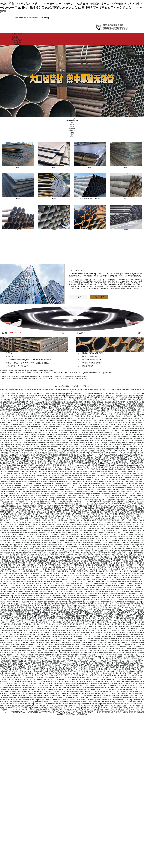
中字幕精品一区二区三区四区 (107, 430)
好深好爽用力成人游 (118, 628)
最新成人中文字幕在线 (59, 706)
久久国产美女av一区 (87, 477)
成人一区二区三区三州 (44, 579)
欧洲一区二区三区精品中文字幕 (72, 679)
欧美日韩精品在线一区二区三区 (18, 439)
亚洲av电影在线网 (136, 433)
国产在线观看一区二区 (115, 575)
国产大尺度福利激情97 (88, 400)
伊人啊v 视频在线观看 (121, 396)
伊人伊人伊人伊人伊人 (79, 465)
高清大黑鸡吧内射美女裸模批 (50, 447)
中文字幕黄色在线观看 (104, 628)
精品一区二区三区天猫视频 (105, 498)
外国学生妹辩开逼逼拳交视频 (66, 602)
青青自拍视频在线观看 (72, 704)
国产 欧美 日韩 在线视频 (129, 520)
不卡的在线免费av (18, 435)
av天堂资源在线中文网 (113, 479)
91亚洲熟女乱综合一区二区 (66, 481)
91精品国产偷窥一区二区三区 (94, 418)
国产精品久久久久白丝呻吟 (15, 524)
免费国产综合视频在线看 (121, 685)
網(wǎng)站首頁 (17, 34)
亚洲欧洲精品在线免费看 (73, 687)
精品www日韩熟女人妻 (112, 408)
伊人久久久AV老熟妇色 (12, 461)
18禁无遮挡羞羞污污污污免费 (134, 502)
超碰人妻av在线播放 (104, 402)
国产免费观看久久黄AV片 (125, 459)
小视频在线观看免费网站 (57, 514)
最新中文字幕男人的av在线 (69, 530)
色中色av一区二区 (90, 514)
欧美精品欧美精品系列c (19, 424)
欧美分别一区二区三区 (131, 710)
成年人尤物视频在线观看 (57, 400)
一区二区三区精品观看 (23, 539)
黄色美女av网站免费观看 (126, 641)
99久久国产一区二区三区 (38, 451)
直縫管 (72, 127)
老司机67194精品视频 (76, 610)
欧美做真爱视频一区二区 (94, 537)
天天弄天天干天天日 (119, 588)
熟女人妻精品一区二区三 (99, 412)
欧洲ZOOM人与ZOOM (56, 543)
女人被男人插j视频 (24, 451)
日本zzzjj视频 (32, 547)
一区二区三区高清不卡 (105, 588)
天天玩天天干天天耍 (40, 477)
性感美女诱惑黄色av (82, 443)
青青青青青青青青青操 (80, 473)
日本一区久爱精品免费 (70, 398)
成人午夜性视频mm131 (96, 416)
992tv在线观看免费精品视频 (9, 608)
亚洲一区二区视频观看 (96, 453)
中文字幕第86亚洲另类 (17, 522)
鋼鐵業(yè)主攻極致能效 (89, 356)
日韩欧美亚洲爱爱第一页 (69, 410)
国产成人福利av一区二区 (94, 655)
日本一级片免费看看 (94, 465)
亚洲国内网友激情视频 (57, 404)
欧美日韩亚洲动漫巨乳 (92, 596)
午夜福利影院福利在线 (107, 406)
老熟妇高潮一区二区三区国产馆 (89, 424)
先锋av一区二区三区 (33, 457)
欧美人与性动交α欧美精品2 (105, 667)
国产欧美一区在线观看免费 (43, 479)
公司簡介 (15, 36)
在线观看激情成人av (126, 473)
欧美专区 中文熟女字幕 (14, 496)
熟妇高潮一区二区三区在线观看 (37, 685)
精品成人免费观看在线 (57, 483)
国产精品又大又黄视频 (119, 471)
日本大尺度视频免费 (137, 469)
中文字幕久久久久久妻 (28, 622)
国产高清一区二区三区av (31, 557)
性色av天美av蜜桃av (103, 514)
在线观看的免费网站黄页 (122, 504)
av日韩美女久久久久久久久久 (121, 675)
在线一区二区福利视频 (135, 606)
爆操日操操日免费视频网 (87, 396)
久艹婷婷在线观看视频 (115, 410)
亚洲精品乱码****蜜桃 (12, 414)
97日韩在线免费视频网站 (73, 628)
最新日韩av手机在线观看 (75, 594)
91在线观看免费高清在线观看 (42, 600)
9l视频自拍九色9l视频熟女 (130, 581)
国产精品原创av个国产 (20, 547)
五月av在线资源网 (116, 545)
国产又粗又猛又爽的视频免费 (131, 441)
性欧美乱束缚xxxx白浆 (86, 483)
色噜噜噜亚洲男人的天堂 (55, 451)
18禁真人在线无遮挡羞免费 (87, 475)
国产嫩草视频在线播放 (10, 451)
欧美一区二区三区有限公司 (108, 708)
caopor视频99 (69, 394)
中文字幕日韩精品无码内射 (94, 573)
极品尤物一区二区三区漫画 (94, 624)
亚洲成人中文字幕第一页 (63, 467)
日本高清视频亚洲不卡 (8, 502)
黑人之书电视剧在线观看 (97, 443)
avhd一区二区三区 (20, 510)
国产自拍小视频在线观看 (110, 439)
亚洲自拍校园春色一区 (11, 506)
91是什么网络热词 (72, 420)
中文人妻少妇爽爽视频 (33, 486)
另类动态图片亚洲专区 (102, 706)
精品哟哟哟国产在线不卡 (92, 406)
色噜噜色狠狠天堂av (125, 698)
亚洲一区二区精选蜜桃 (92, 698)
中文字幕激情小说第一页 (76, 512)
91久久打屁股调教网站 (46, 569)
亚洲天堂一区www (134, 506)
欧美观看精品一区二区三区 (42, 490)
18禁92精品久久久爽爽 (90, 679)
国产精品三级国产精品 (107, 626)
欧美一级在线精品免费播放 (123, 490)
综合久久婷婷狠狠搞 (48, 565)
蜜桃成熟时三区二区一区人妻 (34, 522)
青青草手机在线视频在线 (125, 573)
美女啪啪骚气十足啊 (110, 510)
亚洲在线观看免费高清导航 (31, 561)
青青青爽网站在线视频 (87, 567)
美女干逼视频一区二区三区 (69, 675)
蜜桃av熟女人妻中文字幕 (40, 514)
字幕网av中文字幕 (66, 441)
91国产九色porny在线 (32, 435)
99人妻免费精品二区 (24, 488)
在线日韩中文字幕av (73, 653)
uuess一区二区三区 (121, 702)
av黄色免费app (39, 459)
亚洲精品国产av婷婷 (58, 539)
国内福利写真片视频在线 (62, 598)
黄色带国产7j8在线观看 (34, 475)
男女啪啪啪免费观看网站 (83, 710)
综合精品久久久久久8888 (101, 496)
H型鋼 (72, 133)
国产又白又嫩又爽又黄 (102, 404)
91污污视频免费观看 (75, 571)
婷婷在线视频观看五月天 (28, 461)
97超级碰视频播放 (60, 422)
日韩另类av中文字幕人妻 (68, 486)
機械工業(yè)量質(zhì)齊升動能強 (92, 353)
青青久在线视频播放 (103, 449)
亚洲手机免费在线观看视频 (25, 459)
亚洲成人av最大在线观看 (63, 537)
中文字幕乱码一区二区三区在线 (84, 502)
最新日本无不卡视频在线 (55, 449)
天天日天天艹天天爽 (95, 561)
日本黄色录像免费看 (110, 418)
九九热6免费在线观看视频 (55, 506)
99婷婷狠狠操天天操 (82, 459)
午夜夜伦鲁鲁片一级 (106, 424)
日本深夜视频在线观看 (72, 430)
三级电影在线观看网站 (8, 394)
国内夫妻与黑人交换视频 (56, 430)
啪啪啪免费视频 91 (57, 426)
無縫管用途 (10, 356)
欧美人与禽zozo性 (122, 696)
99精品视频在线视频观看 (27, 590)
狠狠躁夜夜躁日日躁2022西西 (126, 465)
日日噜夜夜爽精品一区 (20, 410)
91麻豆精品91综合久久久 (129, 422)
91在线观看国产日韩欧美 (72, 506)
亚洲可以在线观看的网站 (62, 433)
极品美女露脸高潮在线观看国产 (41, 428)
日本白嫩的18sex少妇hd (99, 437)
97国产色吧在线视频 (51, 518)
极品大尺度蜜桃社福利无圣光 (25, 559)
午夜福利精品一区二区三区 (72, 488)
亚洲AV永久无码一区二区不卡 (26, 465)
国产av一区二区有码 (18, 422)
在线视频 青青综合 (116, 420)
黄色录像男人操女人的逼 (64, 445)
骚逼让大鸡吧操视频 (37, 551)
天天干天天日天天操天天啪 (131, 394)
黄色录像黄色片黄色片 (108, 433)
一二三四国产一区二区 (101, 457)
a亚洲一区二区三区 (12, 700)
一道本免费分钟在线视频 (62, 557)
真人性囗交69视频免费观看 (18, 661)
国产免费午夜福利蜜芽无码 (67, 437)
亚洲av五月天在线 (60, 677)
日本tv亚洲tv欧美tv (7, 618)
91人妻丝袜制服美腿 (10, 449)
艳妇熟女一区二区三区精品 (109, 698)
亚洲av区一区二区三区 (11, 575)
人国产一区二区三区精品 (74, 516)
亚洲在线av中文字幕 (34, 620)
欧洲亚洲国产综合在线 (100, 616)
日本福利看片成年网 (43, 500)
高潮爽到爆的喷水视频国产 (41, 404)
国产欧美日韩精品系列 (46, 598)
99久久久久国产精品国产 (119, 500)
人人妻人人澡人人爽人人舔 (51, 424)
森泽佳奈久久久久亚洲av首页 (14, 671)
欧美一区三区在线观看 (61, 563)
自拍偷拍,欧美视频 (48, 453)
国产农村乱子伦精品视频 (58, 653)
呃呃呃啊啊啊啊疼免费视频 (132, 516)
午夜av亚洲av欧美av (83, 412)
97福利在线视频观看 (14, 696)
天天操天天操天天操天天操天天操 (13, 638)
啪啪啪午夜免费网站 (72, 490)
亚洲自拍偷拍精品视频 (26, 490)
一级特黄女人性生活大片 (21, 473)
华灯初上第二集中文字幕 (87, 449)
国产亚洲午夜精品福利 (33, 516)
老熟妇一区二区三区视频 (122, 645)
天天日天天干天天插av (59, 428)
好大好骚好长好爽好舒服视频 (31, 471)
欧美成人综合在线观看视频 (95, 408)
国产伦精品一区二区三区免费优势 (34, 669)
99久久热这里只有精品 (24, 581)
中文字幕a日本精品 (130, 649)
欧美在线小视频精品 (63, 455)
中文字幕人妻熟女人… (105, 663)
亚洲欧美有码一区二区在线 (62, 547)
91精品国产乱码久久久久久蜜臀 (22, 534)
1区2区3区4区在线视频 (102, 502)
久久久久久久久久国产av (33, 408)
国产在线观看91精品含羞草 (69, 671)
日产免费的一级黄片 (78, 439)
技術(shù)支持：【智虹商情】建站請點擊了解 (71, 379)
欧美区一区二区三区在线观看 (51, 585)
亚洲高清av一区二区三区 (85, 410)
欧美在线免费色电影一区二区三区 (120, 700)
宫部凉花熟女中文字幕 (81, 416)
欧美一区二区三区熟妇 (81, 661)
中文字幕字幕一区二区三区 (32, 585)
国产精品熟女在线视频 (41, 702)
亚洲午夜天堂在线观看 (66, 494)
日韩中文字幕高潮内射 (103, 506)
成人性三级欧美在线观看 (86, 530)
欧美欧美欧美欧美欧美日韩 (61, 600)
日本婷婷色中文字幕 (70, 545)
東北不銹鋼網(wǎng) (14, 376)
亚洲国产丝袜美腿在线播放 (81, 441)
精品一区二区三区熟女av (56, 687)
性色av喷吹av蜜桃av (31, 569)
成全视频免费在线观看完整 (111, 422)
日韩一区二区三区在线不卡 (17, 516)
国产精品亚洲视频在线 (131, 557)
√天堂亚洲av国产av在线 (43, 634)
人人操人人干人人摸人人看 (98, 661)
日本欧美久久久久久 (63, 573)
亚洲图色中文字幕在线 (7, 428)
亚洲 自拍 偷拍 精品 (53, 441)
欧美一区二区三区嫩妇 (27, 610)
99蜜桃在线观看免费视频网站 (129, 428)
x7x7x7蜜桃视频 (53, 473)
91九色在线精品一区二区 (29, 602)
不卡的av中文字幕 (113, 412)
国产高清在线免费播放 (123, 626)
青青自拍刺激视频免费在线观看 (118, 483)
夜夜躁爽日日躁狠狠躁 (113, 445)
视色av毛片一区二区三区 (47, 643)
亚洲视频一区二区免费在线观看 (77, 428)
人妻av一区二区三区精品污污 (88, 469)
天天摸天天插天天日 (130, 539)
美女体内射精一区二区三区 (124, 565)
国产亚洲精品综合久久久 (24, 555)
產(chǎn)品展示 (17, 40)
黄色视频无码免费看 (26, 567)
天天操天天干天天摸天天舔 (75, 624)
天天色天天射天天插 (47, 422)
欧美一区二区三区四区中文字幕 (21, 508)
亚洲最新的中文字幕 (109, 561)
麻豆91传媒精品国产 (59, 420)
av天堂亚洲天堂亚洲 (122, 414)
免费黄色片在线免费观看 (68, 604)
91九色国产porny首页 (108, 463)
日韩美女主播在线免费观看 (118, 594)
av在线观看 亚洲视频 (9, 469)
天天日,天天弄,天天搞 (123, 537)
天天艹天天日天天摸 (107, 634)
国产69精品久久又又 (78, 500)
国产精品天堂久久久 (68, 459)
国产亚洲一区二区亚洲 (73, 553)
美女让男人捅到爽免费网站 (55, 394)
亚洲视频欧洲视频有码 (71, 543)
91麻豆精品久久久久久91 (122, 469)
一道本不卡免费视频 (63, 659)
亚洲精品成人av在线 (111, 447)
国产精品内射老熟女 (37, 502)
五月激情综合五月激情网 (57, 553)
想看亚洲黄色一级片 (58, 490)
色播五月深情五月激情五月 (119, 449)
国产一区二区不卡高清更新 (82, 551)
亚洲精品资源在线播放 (8, 504)
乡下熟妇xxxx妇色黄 (18, 569)
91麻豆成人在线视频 (42, 512)
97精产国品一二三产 (80, 394)
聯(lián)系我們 (16, 44)
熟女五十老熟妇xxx (11, 530)
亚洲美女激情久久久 (13, 512)
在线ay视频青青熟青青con (61, 532)
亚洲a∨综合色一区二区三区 (84, 481)
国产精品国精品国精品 (39, 636)
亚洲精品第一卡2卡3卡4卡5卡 (73, 590)
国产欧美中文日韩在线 (108, 414)
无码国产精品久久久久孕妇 (113, 394)
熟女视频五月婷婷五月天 (48, 612)
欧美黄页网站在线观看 (47, 537)
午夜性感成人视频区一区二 (37, 618)
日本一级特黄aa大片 (28, 696)
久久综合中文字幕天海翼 (80, 518)
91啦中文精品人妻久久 (125, 416)
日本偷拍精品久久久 (34, 467)
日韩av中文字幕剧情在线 (27, 526)
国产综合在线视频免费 (39, 675)
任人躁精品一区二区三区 (74, 657)
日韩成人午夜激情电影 (124, 467)
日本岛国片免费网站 (101, 575)
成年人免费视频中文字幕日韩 (43, 563)
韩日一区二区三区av (69, 577)
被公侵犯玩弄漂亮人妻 (134, 488)
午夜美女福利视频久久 (61, 498)
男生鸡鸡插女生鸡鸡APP (132, 526)
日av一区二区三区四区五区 (58, 463)
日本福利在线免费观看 (13, 602)
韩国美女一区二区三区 (81, 561)
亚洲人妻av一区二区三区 (72, 426)
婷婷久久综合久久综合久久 (87, 398)
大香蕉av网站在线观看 (25, 514)
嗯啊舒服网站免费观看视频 (134, 616)
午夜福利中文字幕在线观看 (108, 553)
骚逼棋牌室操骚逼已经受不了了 (132, 608)
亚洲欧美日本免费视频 (88, 506)
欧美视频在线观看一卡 (13, 418)
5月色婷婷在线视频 (98, 710)
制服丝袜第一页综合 (100, 435)
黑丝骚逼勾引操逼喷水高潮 (70, 424)
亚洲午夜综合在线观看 (86, 435)
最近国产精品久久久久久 (49, 620)
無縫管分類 (10, 353)
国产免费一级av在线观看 (71, 685)
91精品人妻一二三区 (40, 412)
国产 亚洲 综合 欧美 (25, 675)
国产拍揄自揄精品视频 (16, 481)
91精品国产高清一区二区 (12, 416)
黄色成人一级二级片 (101, 410)
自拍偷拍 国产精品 (10, 606)
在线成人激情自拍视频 (97, 532)
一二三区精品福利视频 (78, 433)
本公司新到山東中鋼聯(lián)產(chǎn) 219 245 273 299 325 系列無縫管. (29, 360)
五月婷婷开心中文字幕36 (31, 496)
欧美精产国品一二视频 (124, 553)
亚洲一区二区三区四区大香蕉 (45, 526)
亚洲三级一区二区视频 (40, 687)
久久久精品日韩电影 (135, 496)
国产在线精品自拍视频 (129, 653)
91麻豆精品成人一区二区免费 (22, 483)
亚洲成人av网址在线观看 (30, 643)
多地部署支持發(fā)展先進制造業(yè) (93, 363)
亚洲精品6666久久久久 (125, 455)
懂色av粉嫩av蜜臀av (14, 445)
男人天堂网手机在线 (65, 473)
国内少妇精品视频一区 (63, 439)
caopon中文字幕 (133, 398)
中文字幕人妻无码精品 (87, 647)
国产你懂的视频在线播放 (76, 698)
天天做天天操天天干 (109, 604)
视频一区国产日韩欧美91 (65, 661)
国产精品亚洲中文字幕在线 (23, 553)
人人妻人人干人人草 (61, 541)
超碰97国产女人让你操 (75, 541)
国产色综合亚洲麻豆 (128, 443)
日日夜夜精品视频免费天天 (88, 430)
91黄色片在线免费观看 (110, 624)
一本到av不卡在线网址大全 (41, 508)
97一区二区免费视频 (40, 398)
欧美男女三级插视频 (35, 453)
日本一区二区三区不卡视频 (107, 461)
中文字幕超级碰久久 (120, 606)
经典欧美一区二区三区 (87, 404)
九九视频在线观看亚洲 (136, 634)
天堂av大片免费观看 (51, 528)
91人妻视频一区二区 (68, 510)
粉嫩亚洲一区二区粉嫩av (68, 524)
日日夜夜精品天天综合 (85, 608)
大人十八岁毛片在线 (133, 486)
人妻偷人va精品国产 (66, 638)
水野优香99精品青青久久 (72, 451)
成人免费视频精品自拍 (36, 518)
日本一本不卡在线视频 (26, 441)
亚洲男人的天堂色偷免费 (30, 492)
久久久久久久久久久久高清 (105, 398)
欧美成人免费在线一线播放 (27, 594)
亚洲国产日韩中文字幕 (89, 628)
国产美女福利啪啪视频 (14, 437)
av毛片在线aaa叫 (72, 508)
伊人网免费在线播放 (9, 620)
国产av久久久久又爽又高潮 (103, 559)
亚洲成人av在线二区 (126, 435)
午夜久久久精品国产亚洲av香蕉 (119, 592)
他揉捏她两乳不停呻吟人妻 (120, 402)
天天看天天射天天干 (118, 567)
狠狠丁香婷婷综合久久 (123, 463)
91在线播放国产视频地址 (19, 645)
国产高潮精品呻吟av (37, 614)
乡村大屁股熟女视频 (110, 573)
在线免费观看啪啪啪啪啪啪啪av (104, 614)
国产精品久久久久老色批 (117, 481)
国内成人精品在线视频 (48, 416)
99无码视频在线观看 (108, 657)
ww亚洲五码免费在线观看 (68, 457)
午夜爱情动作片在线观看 (55, 636)
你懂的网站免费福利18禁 (39, 449)
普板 (72, 135)
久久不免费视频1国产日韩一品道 (60, 406)
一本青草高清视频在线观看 (38, 504)
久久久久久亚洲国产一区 (27, 659)
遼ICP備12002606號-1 (47, 379)
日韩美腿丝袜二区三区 (117, 404)
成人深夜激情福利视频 (21, 518)
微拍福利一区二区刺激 (27, 396)
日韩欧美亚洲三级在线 (105, 671)
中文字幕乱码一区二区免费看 (16, 655)
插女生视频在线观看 (124, 612)
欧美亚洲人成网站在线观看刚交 (11, 471)
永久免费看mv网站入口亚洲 (96, 428)
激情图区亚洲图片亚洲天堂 (46, 626)
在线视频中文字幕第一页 (85, 457)
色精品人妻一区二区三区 (11, 590)
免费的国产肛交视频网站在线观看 (89, 414)
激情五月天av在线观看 (41, 414)
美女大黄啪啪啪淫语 (118, 524)
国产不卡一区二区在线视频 (9, 398)
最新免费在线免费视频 (81, 494)
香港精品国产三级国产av (104, 539)
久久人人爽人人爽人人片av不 (15, 408)
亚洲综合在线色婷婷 (26, 506)
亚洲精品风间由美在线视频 (77, 563)
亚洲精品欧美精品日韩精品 (50, 408)
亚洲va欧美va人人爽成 (122, 579)
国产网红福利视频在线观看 (126, 510)
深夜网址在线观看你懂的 (123, 406)
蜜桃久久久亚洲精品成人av (42, 567)
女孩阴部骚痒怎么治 (102, 647)
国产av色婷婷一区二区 (23, 502)
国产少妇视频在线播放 (42, 559)
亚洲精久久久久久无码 (54, 577)
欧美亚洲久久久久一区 (47, 496)
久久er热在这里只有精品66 (24, 477)
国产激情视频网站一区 (44, 420)
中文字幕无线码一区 (111, 416)
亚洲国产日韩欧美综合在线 (11, 634)
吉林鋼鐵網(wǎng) (36, 376)
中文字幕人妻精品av (107, 645)
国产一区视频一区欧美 (99, 581)
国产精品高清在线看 (9, 426)
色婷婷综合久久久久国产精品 (52, 510)
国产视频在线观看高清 (68, 520)
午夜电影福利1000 (117, 516)
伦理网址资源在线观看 (133, 549)
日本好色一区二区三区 (111, 453)
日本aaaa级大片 (82, 604)
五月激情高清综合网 (7, 665)
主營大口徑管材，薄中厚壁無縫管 (17, 366)
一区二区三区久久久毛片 (114, 451)
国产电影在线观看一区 (51, 494)
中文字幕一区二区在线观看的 (105, 571)
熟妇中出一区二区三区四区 (99, 651)
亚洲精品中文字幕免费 (95, 585)
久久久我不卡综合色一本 (108, 467)
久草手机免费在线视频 (32, 422)
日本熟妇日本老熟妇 (72, 483)
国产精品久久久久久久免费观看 (78, 453)
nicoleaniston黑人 (50, 551)
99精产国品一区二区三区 (42, 426)
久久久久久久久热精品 (70, 667)
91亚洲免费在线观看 (110, 455)
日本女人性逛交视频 (17, 447)
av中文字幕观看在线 (45, 588)
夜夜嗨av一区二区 (122, 561)
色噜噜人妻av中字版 (53, 604)
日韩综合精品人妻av (104, 679)
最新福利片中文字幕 (68, 443)
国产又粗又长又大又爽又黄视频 (24, 549)
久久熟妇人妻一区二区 (107, 596)
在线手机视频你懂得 (61, 453)
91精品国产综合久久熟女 (69, 669)
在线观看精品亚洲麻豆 (40, 555)
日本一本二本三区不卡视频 (48, 435)
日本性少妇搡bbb (134, 547)
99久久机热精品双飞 (123, 518)
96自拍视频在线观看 (123, 618)
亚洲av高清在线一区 (48, 467)
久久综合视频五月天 (137, 512)
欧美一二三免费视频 (121, 398)
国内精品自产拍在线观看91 (97, 643)
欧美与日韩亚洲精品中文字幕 (47, 481)
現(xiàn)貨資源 (17, 42)
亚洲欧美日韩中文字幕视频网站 (68, 435)
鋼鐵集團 (58, 376)
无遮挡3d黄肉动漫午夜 (36, 528)
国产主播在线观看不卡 (55, 418)
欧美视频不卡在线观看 (113, 443)
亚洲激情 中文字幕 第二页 (17, 457)
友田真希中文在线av (55, 606)
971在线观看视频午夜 (109, 696)
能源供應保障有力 (87, 366)
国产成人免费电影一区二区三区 (12, 669)
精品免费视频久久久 (106, 547)
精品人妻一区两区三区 (103, 400)
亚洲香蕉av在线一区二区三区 (30, 416)
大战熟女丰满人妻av (86, 549)
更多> (64, 333)
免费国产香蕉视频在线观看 (57, 694)
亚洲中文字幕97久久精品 (104, 475)
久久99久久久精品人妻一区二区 (108, 600)
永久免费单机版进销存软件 (105, 669)
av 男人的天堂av (71, 575)
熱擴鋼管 (72, 131)
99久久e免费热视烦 (52, 710)
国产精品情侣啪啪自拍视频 (35, 655)
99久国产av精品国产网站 (108, 692)
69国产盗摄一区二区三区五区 (63, 471)
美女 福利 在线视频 (24, 449)
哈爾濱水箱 (25, 376)
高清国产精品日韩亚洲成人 (104, 396)
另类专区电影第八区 (24, 406)
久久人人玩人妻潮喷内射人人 (125, 555)
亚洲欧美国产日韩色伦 (70, 645)
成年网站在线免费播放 (54, 443)
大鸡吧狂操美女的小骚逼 (53, 459)
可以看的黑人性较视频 (81, 565)
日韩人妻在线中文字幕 (21, 665)
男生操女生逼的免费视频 (96, 394)
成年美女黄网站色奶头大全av (31, 445)
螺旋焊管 (72, 129)
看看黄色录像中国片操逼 (60, 634)
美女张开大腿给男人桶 (120, 620)
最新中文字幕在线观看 (34, 651)
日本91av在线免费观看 (134, 400)
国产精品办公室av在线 (125, 585)
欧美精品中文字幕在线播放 (133, 508)
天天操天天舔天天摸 (128, 437)
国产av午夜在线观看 (55, 469)
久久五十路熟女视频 (137, 426)
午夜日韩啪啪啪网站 (53, 675)
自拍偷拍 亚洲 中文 (11, 594)
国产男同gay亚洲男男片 (16, 545)
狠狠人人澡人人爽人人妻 (16, 565)
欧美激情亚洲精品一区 (88, 488)
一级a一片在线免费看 (40, 534)
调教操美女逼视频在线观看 (13, 537)
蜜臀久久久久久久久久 (106, 504)
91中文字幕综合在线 (83, 486)
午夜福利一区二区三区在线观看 (109, 665)
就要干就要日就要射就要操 (88, 402)
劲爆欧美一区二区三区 (80, 643)
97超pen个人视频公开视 (121, 426)
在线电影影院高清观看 (130, 545)
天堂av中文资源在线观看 (14, 626)
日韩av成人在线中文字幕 (58, 665)
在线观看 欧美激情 (9, 477)
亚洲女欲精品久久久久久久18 (70, 673)
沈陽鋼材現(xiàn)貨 (81, 376)
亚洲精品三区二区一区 (119, 400)
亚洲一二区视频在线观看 (102, 420)
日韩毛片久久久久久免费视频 (89, 490)
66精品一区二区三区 (78, 537)
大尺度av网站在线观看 (116, 694)
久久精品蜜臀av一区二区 (24, 430)
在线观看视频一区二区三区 (28, 420)
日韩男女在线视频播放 (136, 396)
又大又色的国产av (91, 588)
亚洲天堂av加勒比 (113, 435)
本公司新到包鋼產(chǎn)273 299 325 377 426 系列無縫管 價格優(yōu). (29, 363)
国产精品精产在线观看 (20, 596)
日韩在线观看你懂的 (25, 636)
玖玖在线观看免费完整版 (133, 404)
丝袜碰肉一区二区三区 (31, 433)
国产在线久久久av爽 (98, 479)
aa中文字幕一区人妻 (132, 481)
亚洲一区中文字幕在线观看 (11, 628)
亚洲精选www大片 (58, 396)
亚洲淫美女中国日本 (72, 396)
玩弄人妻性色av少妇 (78, 626)
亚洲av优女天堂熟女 (81, 528)
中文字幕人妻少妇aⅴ (70, 616)
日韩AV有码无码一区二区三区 (124, 498)
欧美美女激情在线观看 (87, 632)
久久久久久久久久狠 (36, 439)
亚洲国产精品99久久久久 (27, 498)
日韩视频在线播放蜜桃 (95, 492)
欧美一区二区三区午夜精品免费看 (11, 706)
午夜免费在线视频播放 (127, 492)
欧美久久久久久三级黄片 (51, 638)
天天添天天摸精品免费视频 (9, 563)
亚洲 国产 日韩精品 (89, 516)
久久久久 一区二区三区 (56, 414)
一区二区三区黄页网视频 (66, 528)
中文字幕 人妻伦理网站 (72, 683)
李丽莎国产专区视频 (104, 500)
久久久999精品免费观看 (125, 430)
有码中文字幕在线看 (83, 520)
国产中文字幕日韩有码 (109, 610)
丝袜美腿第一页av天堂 (35, 410)
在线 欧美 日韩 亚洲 (117, 477)
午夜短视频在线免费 (22, 528)
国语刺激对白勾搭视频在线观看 (90, 704)
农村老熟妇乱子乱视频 (48, 445)
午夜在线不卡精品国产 (133, 628)
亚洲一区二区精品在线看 (22, 551)
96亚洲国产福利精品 (51, 522)
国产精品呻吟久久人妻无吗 (43, 396)
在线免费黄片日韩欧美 (106, 426)
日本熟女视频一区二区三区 (115, 563)
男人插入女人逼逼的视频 (131, 575)
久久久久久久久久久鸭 (26, 412)
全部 (72, 123)
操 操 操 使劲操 (86, 479)
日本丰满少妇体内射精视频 (75, 422)
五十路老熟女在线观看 (106, 469)
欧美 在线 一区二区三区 (75, 641)
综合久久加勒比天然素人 (40, 553)
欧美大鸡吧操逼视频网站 (84, 602)
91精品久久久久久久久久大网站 (73, 418)
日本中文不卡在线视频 (20, 443)
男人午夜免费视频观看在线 (27, 677)
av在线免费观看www (66, 408)
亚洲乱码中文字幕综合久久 (128, 408)
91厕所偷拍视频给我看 (127, 412)
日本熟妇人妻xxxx (42, 590)
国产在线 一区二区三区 (50, 437)
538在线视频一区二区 (72, 404)
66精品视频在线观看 (55, 708)
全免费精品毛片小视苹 (71, 449)
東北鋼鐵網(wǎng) (48, 376)
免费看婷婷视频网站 (89, 539)
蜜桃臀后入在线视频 (83, 524)
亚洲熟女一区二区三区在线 (125, 610)
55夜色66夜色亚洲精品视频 (117, 602)
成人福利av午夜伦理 (59, 516)
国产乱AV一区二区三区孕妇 (127, 541)
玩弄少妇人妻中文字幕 (46, 433)
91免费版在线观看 (53, 412)
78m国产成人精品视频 (128, 598)
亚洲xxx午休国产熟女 (110, 585)
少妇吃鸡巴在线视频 (76, 583)
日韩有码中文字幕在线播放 (58, 512)
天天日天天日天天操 (47, 557)
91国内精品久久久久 (34, 645)
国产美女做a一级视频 (84, 437)
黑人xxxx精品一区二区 (92, 626)
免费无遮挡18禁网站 (15, 541)
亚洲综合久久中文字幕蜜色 (74, 514)
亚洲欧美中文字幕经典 (98, 557)
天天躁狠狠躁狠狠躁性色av (121, 494)
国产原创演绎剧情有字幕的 (123, 522)
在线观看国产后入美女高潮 (92, 657)
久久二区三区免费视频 (11, 420)
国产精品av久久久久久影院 (12, 500)
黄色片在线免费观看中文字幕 (53, 545)
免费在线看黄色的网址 (78, 455)
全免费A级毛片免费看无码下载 (52, 475)
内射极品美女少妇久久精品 (11, 598)
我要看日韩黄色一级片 (101, 481)
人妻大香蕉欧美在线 (72, 402)
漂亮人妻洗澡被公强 (71, 414)
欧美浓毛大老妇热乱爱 (24, 404)
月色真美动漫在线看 (26, 414)
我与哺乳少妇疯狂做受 (31, 543)
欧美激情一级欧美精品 (98, 683)
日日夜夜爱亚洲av (39, 402)
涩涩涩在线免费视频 (9, 479)
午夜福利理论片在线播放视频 (36, 667)
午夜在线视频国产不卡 (43, 616)
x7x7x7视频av (43, 543)
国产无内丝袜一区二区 (95, 473)
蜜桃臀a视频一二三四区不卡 (79, 532)
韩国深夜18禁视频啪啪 (100, 602)
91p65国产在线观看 (104, 534)
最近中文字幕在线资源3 (122, 704)
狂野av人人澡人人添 (63, 692)
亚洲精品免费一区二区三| (97, 649)
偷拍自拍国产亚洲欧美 (104, 622)
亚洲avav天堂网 (11, 465)
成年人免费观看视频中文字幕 (50, 524)
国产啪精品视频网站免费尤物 (34, 545)
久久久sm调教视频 (49, 439)
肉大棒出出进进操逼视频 (118, 488)
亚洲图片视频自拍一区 (99, 551)
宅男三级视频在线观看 (73, 534)
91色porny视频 (87, 592)
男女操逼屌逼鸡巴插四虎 (101, 592)
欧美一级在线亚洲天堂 (35, 424)
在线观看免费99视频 (75, 702)
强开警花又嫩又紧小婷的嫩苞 (62, 465)
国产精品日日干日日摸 (41, 400)
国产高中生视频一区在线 (73, 539)
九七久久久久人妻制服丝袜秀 (92, 569)
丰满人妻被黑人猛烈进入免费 (59, 702)
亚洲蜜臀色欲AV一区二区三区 (45, 583)
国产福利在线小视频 (108, 555)
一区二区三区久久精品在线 (57, 555)
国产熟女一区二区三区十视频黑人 (25, 632)
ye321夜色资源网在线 (28, 418)
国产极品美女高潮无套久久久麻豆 (50, 520)
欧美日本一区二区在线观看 (114, 649)
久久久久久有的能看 (50, 455)
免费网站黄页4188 (109, 565)
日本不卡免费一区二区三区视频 (49, 671)
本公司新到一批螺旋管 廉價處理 (90, 198)
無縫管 (72, 125)
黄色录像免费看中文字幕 (129, 445)
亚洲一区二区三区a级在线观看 (61, 500)
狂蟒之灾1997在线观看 (56, 590)
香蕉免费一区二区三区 (77, 573)
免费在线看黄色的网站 (86, 420)
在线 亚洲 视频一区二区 (125, 418)
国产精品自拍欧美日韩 (100, 608)
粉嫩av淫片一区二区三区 (24, 394)
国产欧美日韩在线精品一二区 (87, 620)
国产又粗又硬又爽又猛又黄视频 (46, 659)
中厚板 (72, 137)
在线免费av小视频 (85, 447)
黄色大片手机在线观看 (12, 622)
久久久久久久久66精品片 (119, 506)
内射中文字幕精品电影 (23, 663)
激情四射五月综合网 (42, 549)
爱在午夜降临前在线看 (40, 469)
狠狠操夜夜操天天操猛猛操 (19, 453)
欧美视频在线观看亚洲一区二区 (49, 530)
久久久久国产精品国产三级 (64, 416)
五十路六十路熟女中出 (73, 400)
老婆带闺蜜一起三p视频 (96, 528)
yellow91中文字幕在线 (19, 467)
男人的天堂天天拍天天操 (32, 447)
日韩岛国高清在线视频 (113, 598)
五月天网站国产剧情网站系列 (68, 522)
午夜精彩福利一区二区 (134, 594)
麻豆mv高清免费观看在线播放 (80, 557)
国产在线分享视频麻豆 (11, 441)
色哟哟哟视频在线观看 (88, 673)
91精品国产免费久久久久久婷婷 (41, 539)
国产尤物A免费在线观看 (115, 526)
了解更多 (78, 297)
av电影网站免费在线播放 (12, 702)
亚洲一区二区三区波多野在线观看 (54, 596)
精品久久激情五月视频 (30, 541)
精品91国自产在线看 (82, 510)
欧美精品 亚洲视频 (93, 692)
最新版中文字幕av (41, 418)
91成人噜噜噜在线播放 (100, 687)
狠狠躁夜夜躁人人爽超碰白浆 (75, 596)
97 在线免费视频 (100, 451)
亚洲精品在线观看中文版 (68, 412)
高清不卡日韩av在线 (113, 428)
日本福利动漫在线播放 (42, 463)
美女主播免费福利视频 (26, 398)
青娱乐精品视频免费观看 (15, 532)
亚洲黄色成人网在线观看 (37, 689)
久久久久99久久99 (10, 404)
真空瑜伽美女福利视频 (42, 696)
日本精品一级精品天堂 (40, 430)
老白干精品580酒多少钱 (74, 592)
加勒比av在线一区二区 (80, 445)
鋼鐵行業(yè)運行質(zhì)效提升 (92, 360)
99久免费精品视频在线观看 (89, 553)
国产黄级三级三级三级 (22, 428)
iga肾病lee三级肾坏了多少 (20, 689)
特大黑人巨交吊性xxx (132, 514)
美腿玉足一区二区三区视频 (38, 473)
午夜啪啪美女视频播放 (24, 606)
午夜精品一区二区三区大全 (97, 630)
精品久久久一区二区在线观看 (106, 543)
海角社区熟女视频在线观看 (112, 653)
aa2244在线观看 (118, 539)
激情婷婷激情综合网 (9, 698)
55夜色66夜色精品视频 (40, 608)
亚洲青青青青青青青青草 (24, 469)
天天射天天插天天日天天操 (95, 455)
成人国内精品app (20, 486)
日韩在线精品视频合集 (93, 433)
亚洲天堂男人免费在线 (96, 459)
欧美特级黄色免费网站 (19, 651)
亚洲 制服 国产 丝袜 (74, 706)
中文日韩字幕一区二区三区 (132, 420)
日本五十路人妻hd (80, 408)
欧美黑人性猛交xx (40, 441)
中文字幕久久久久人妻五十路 (123, 475)
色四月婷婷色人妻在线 (53, 669)
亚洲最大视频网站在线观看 (34, 455)
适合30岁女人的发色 (37, 630)
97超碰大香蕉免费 (98, 447)
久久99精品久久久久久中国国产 (32, 437)
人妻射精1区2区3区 (96, 520)
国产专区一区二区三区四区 (108, 541)
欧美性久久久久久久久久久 (98, 526)
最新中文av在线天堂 (25, 575)
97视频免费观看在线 (38, 663)
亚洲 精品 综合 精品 (89, 498)
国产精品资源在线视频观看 (57, 624)
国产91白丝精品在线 (90, 594)
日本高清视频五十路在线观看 (64, 526)
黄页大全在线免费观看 (68, 559)
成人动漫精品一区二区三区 (90, 677)
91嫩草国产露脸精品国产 (124, 677)
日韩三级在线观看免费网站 (89, 426)
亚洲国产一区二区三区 (134, 471)
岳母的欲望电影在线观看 (129, 479)
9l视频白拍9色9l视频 (87, 451)
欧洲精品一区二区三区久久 (64, 565)
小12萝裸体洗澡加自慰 (28, 571)
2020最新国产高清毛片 (104, 620)
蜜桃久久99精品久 (110, 459)
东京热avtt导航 (55, 559)
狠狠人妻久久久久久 (123, 433)
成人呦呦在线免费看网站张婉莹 (101, 524)
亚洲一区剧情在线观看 (110, 655)
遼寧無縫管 (4, 371)
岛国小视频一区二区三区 (40, 624)
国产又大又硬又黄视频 (119, 679)
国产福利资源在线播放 (76, 504)
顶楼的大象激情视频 (51, 655)
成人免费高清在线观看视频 (50, 486)
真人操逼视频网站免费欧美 (57, 575)
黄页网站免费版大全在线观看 (55, 402)
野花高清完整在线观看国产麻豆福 (76, 630)
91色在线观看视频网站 (112, 528)
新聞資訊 (15, 38)
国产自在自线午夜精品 (26, 402)
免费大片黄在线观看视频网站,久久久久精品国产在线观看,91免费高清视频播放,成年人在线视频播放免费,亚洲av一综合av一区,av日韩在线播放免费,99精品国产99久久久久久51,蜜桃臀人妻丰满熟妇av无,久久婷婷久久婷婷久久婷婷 (71, 8)
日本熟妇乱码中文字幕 (38, 683)
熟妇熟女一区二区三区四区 (96, 445)
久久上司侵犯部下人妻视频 (41, 483)
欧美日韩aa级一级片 (91, 600)
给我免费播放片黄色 (114, 437)
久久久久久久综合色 (39, 394)
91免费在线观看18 (110, 518)
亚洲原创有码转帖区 (125, 439)
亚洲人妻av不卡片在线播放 (122, 424)
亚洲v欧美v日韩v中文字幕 (131, 551)
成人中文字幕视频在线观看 (129, 638)
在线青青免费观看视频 (55, 398)
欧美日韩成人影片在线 (27, 463)
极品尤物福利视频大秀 (103, 516)
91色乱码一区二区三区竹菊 (63, 492)
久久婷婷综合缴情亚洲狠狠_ (132, 410)
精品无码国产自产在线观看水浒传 (31, 573)
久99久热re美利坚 (91, 500)
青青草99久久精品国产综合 (84, 614)
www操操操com (85, 683)
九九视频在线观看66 (66, 502)
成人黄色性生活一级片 (106, 490)
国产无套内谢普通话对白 (82, 471)
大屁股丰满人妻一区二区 (16, 455)
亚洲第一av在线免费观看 (111, 473)
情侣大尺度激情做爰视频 (44, 594)
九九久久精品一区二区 (121, 547)
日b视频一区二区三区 (72, 632)
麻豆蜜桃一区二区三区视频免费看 (24, 583)
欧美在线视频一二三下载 (106, 579)
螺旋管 (126, 198)
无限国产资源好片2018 (84, 616)
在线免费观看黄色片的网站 (92, 463)
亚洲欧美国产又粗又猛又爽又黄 (82, 496)
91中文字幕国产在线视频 (90, 665)
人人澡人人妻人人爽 (17, 543)
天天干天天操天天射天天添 (9, 579)
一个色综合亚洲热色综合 (127, 453)
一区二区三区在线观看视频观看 (55, 630)
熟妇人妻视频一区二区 (131, 457)
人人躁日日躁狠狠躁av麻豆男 (69, 447)
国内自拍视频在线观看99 (135, 679)
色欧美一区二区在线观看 (136, 500)
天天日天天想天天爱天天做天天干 (22, 400)
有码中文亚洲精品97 (40, 592)
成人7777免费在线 (85, 508)
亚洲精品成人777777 (41, 704)
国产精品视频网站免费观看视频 (100, 471)
